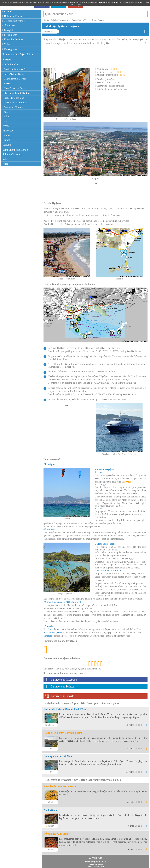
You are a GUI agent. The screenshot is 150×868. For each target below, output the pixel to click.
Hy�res (7, 60)
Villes (6, 44)
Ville (5, 159)
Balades (91, 863)
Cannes (6, 135)
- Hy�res (7, 84)
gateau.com (100, 860)
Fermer (79, 4)
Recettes (100, 863)
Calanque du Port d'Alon (58, 755)
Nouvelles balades (13, 40)
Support (96, 865)
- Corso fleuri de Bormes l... (16, 103)
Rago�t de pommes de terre (60, 785)
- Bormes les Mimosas (13, 107)
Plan (102, 865)
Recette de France (14, 21)
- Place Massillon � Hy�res (16, 93)
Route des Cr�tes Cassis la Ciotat (63, 731)
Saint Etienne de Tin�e (15, 150)
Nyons (6, 126)
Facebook (9, 25)
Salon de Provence (12, 154)
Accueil (7, 11)
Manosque (8, 131)
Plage (5, 164)
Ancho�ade (50, 809)
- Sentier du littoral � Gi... (15, 69)
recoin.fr (97, 856)
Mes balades (10, 35)
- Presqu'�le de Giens (13, 74)
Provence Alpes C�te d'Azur (18, 54)
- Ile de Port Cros (11, 64)
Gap (5, 121)
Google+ (8, 30)
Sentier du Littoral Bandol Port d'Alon (65, 708)
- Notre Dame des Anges (14, 88)
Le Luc (6, 117)
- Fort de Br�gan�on (13, 98)
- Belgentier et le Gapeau (14, 79)
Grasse (6, 112)
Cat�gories (10, 49)
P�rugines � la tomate (57, 832)
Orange (6, 140)
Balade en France (12, 16)
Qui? (89, 865)
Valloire (7, 145)
